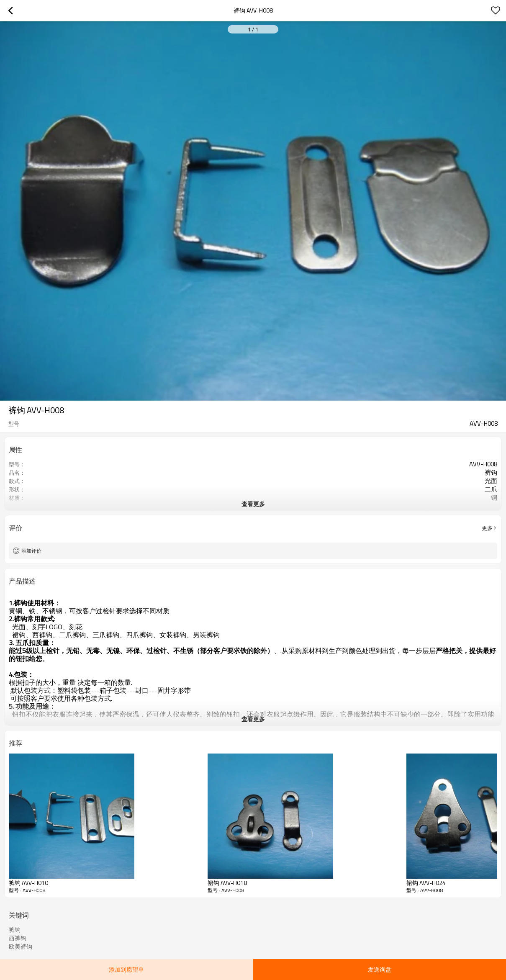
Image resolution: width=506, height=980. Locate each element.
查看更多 (253, 504)
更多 (487, 528)
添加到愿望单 (126, 969)
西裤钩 (18, 938)
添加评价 (31, 551)
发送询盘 (380, 969)
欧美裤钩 (21, 947)
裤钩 (15, 930)
